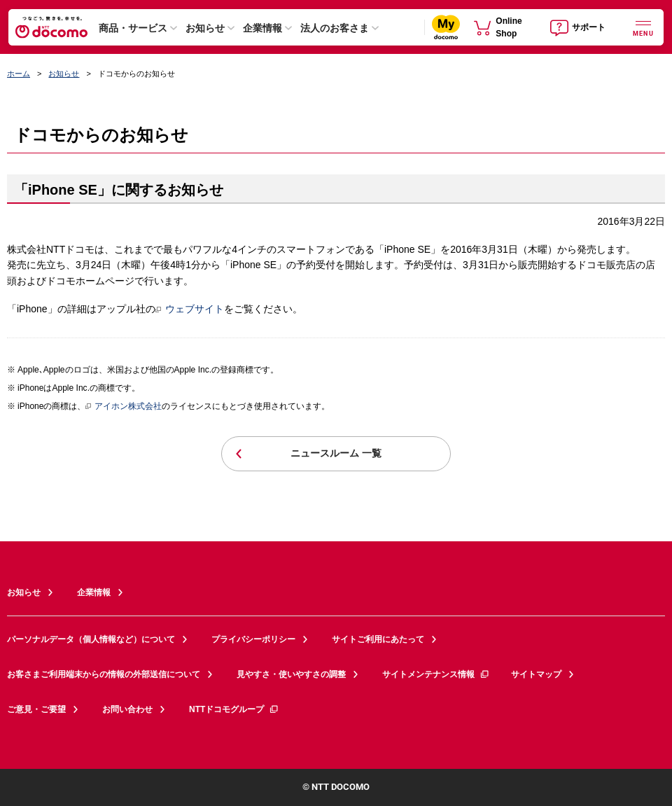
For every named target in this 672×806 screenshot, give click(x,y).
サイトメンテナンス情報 (436, 674)
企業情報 (262, 28)
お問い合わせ (127, 709)
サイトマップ (536, 674)
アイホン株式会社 (123, 407)
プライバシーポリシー (253, 639)
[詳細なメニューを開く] (643, 27)
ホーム (19, 74)
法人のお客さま (335, 28)
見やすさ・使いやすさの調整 (291, 674)
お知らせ (205, 28)
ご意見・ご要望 (36, 709)
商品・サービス (133, 28)
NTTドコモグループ (234, 709)
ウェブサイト (190, 309)
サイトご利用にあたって (378, 639)
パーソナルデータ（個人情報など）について (91, 639)
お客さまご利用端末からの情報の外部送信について (104, 674)
